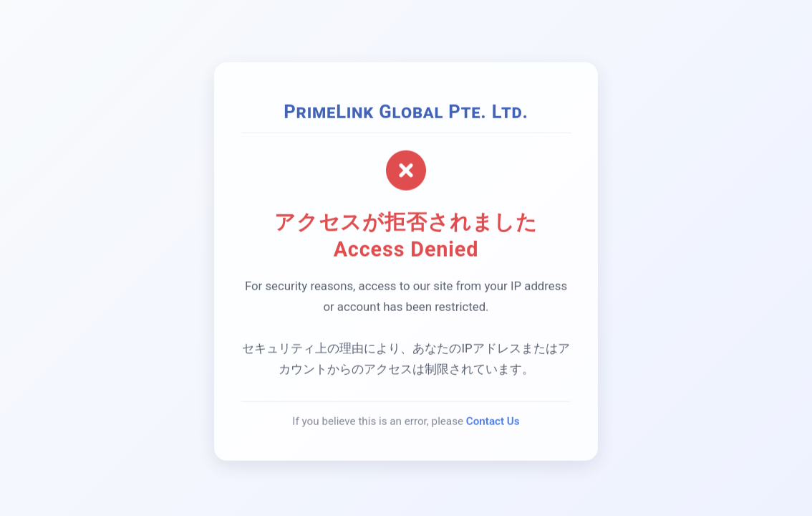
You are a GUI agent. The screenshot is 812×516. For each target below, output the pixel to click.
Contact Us (493, 422)
